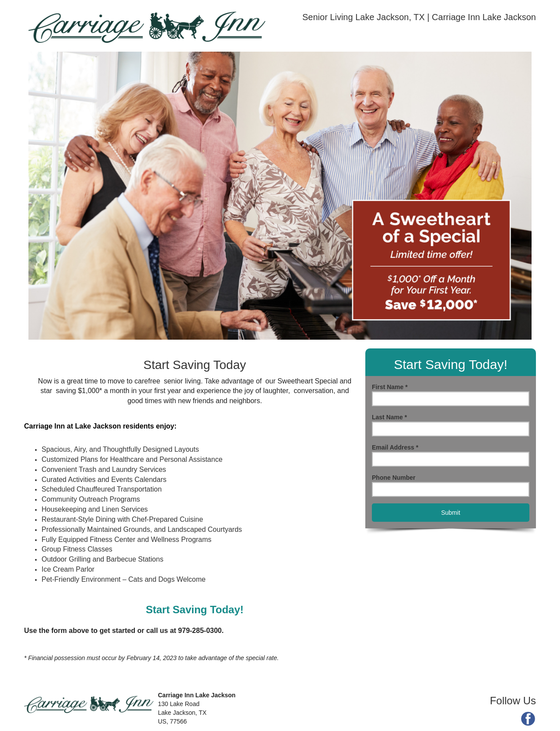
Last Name (389, 417)
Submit (451, 513)
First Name (390, 387)
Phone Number (394, 478)
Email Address (395, 447)
